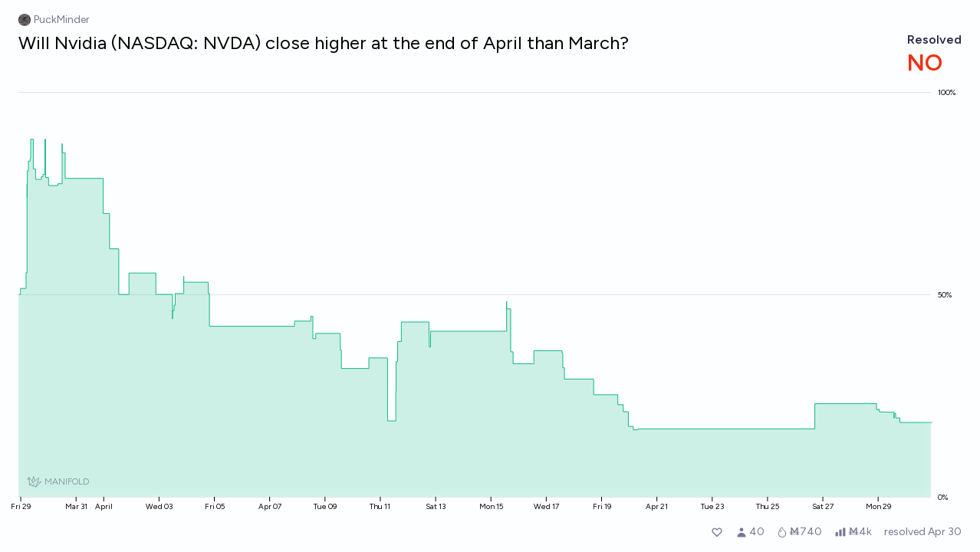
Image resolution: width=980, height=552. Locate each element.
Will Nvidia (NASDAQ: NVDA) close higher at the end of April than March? (324, 43)
